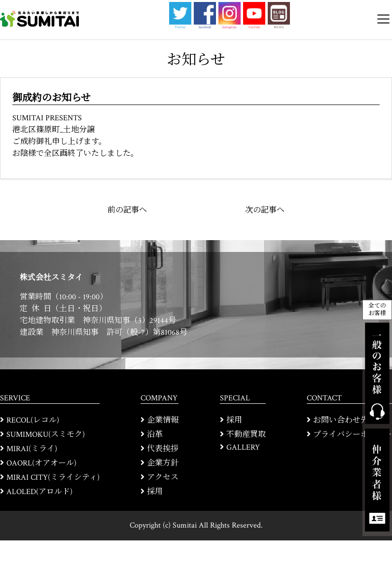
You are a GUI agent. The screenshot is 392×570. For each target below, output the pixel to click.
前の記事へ (127, 210)
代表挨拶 (163, 449)
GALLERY (243, 447)
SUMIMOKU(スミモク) (46, 435)
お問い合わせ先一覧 (349, 420)
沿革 (155, 435)
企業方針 (163, 463)
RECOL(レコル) (33, 420)
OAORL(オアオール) (41, 463)
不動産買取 (246, 435)
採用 (155, 492)
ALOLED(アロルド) (39, 492)
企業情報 (163, 420)
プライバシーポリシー (353, 435)
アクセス (163, 478)
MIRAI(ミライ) (32, 449)
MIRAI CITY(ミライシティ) (53, 478)
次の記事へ (265, 210)
